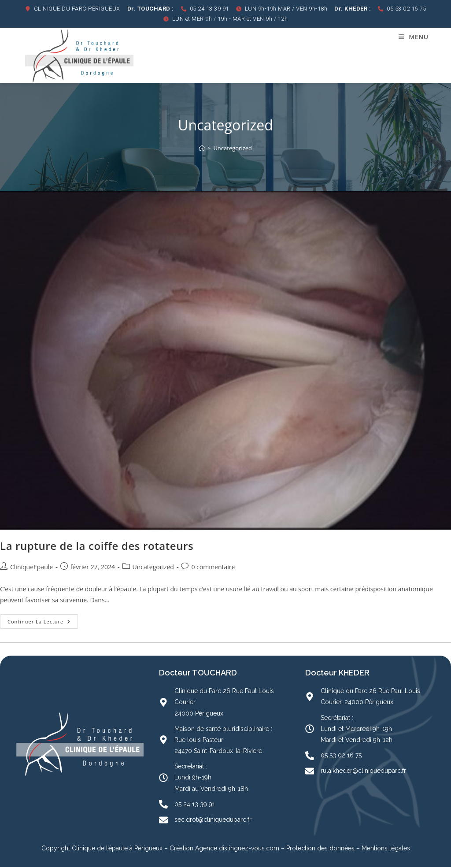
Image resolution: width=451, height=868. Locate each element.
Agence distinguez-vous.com (236, 849)
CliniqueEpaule (31, 567)
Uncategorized (233, 149)
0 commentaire (213, 567)
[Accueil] (202, 149)
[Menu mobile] (413, 37)
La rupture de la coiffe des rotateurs (97, 547)
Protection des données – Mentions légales (348, 849)
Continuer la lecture (43, 620)
